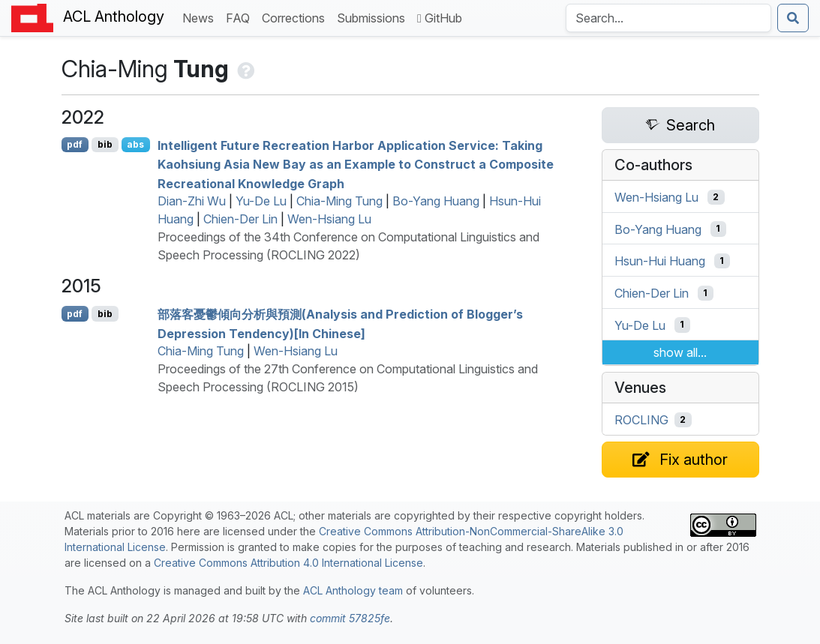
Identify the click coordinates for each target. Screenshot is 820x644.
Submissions (374, 17)
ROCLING (641, 420)
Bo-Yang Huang (436, 201)
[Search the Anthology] (668, 18)
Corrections (296, 17)
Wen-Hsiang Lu (329, 219)
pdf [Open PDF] (75, 144)
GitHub (440, 18)
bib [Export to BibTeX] (105, 144)
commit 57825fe (350, 618)
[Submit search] (793, 18)
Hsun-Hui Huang (660, 261)
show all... (680, 352)
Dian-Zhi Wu (192, 201)
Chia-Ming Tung (339, 201)
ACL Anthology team (353, 590)
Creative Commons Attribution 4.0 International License (288, 563)
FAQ (241, 17)
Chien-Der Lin (240, 219)
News (201, 17)
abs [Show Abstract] (135, 144)
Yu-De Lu (261, 201)
